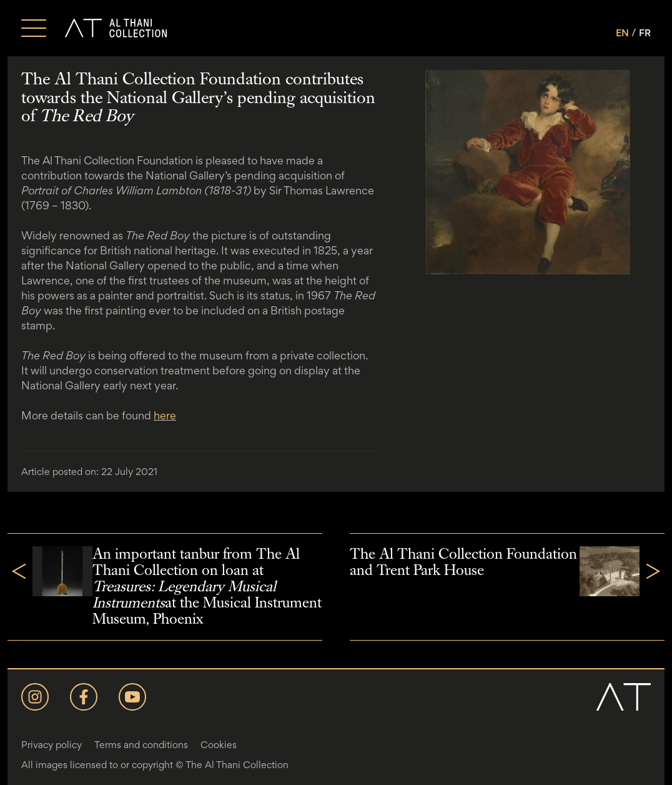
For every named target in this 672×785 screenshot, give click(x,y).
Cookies (219, 745)
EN (622, 33)
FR (645, 33)
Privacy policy (52, 745)
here (165, 415)
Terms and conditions (141, 745)
